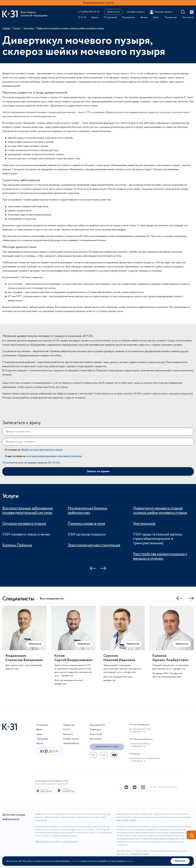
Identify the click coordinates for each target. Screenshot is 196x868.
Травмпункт (96, 730)
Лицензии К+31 (97, 725)
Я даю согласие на (42, 456)
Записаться (113, 12)
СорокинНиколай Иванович (119, 658)
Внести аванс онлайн (126, 820)
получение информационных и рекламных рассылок (54, 456)
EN (104, 755)
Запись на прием (98, 471)
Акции (144, 17)
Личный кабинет (71, 743)
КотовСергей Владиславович (73, 658)
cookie (74, 861)
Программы (129, 17)
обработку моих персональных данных (42, 450)
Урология (28, 28)
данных (130, 861)
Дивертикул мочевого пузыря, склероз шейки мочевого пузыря (160, 511)
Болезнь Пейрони (17, 545)
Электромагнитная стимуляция (94, 545)
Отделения (110, 17)
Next (103, 568)
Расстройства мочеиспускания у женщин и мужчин (160, 556)
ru (93, 755)
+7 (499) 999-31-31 (89, 12)
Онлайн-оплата (136, 12)
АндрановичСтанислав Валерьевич (24, 658)
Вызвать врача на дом (107, 747)
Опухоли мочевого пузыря (24, 524)
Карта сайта (96, 739)
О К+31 (82, 17)
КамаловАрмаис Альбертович (170, 658)
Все (52, 599)
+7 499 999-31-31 (137, 732)
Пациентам (171, 17)
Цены (156, 17)
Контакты (188, 17)
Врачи (95, 17)
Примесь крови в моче (86, 524)
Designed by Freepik (140, 854)
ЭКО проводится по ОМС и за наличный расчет (57, 842)
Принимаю (180, 861)
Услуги (17, 28)
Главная (6, 28)
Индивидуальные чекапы (98, 3)
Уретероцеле (144, 524)
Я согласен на (33, 450)
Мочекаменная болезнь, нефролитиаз (88, 511)
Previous (93, 568)
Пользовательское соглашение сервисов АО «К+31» (31, 463)
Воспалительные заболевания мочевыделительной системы (27, 511)
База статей (96, 734)
